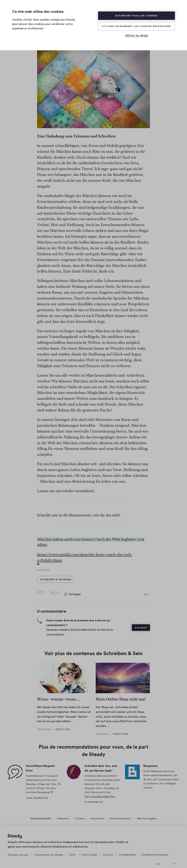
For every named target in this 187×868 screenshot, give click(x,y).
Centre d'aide (89, 850)
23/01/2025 (44, 724)
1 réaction (62, 724)
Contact (108, 850)
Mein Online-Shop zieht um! (121, 694)
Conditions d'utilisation (155, 850)
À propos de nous (18, 850)
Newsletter (97, 813)
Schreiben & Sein (41, 813)
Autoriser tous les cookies (137, 16)
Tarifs (72, 850)
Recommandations (120, 813)
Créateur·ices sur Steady (49, 850)
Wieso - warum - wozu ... (58, 694)
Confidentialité (127, 850)
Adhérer (141, 623)
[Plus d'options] (146, 590)
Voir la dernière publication (100, 791)
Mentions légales (147, 813)
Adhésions (63, 813)
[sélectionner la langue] (166, 858)
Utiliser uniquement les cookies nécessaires (137, 26)
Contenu (80, 813)
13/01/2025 (102, 729)
